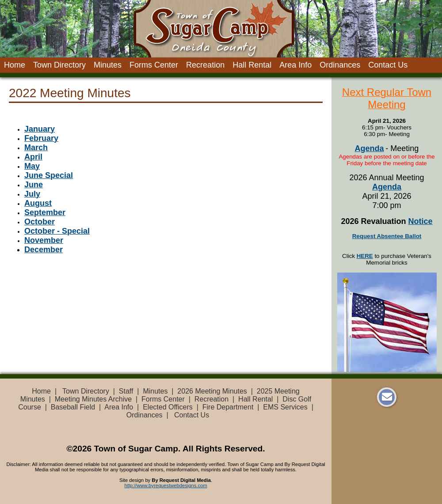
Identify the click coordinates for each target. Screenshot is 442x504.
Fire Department (228, 407)
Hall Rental (252, 65)
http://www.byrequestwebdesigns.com (166, 485)
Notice (421, 221)
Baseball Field (73, 407)
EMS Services (285, 407)
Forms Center (154, 65)
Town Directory (59, 65)
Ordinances (340, 65)
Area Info (295, 65)
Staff (126, 391)
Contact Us (388, 65)
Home (15, 65)
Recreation (205, 65)
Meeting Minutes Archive (93, 399)
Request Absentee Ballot (387, 236)
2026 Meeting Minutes (212, 391)
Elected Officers (168, 407)
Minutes (108, 65)
